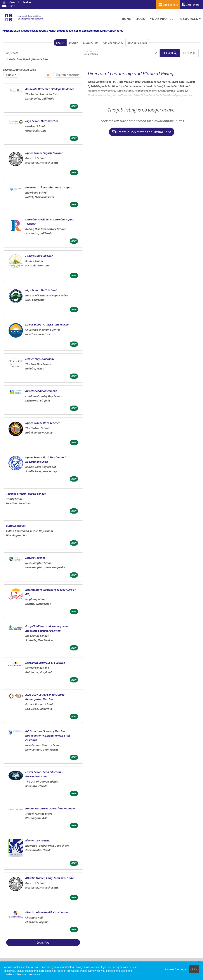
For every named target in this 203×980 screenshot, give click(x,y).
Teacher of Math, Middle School (26, 494)
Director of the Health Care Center (47, 912)
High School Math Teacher (42, 121)
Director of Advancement (41, 391)
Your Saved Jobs (138, 43)
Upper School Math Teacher (43, 423)
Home (127, 19)
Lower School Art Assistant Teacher (47, 324)
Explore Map (90, 43)
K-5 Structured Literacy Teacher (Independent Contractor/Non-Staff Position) (48, 735)
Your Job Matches (113, 43)
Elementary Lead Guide (40, 359)
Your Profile (162, 19)
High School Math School (41, 290)
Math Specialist (16, 526)
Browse (73, 43)
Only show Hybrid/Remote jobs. (29, 59)
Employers (191, 5)
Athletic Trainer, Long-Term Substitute (50, 878)
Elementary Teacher (38, 840)
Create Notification (68, 75)
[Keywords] (43, 53)
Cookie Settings (176, 969)
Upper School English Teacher (44, 153)
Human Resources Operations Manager (50, 808)
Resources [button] (188, 19)
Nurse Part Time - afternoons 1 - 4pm (48, 187)
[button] (189, 53)
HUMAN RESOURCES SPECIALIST (45, 663)
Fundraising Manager (39, 256)
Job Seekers (168, 5)
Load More (43, 942)
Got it (194, 969)
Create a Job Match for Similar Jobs (142, 132)
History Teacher (35, 558)
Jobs (141, 19)
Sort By (10, 75)
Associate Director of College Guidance (50, 89)
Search (60, 43)
